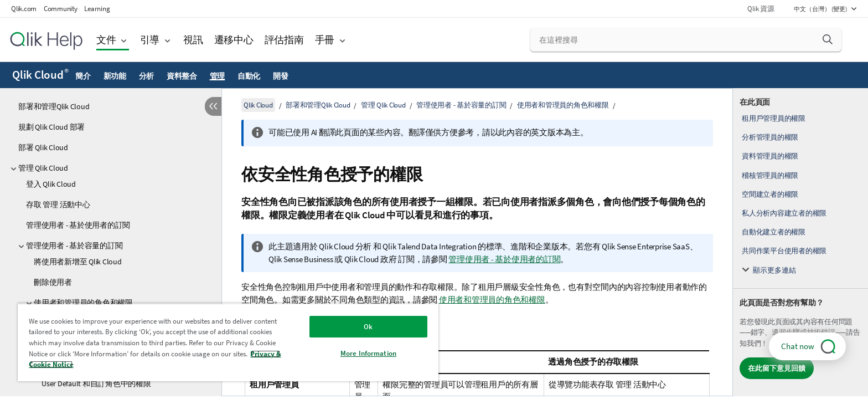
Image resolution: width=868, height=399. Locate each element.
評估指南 (284, 40)
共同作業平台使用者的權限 (784, 251)
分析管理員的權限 (770, 137)
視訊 (193, 40)
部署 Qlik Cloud (43, 147)
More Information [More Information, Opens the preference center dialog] (368, 353)
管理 (218, 76)
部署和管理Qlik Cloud (54, 106)
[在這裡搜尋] (686, 40)
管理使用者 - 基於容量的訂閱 (74, 245)
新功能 (115, 76)
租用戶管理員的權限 (774, 118)
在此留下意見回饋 (777, 368)
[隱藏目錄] (213, 106)
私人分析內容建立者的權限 (784, 213)
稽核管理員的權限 (770, 175)
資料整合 (182, 76)
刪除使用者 (53, 282)
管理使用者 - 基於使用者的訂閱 (78, 225)
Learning (97, 9)
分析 (147, 76)
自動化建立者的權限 (774, 232)
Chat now (798, 346)
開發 (281, 76)
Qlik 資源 (761, 9)
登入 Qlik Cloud (51, 184)
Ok (368, 327)
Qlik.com (24, 9)
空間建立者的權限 (770, 194)
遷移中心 (234, 40)
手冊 (325, 40)
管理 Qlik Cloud (43, 168)
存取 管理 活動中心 (58, 204)
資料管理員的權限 (770, 156)
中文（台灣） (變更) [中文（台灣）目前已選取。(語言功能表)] (821, 9)
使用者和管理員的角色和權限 (563, 105)
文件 (106, 40)
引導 (150, 40)
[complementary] (800, 242)
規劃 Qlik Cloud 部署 (51, 127)
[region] (228, 342)
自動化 (249, 76)
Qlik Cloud (40, 75)
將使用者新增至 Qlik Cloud (78, 262)
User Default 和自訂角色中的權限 (96, 383)
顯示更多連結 (774, 270)
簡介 (83, 76)
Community (61, 9)
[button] (828, 39)
